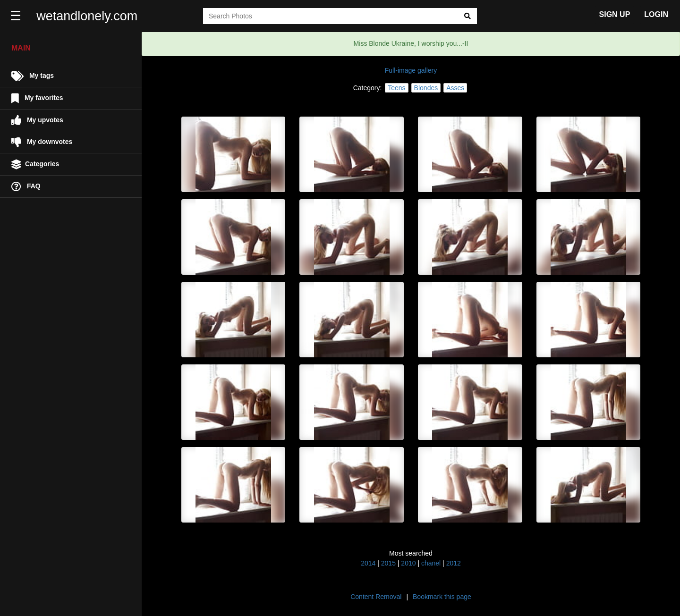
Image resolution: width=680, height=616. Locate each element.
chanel (431, 563)
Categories (35, 165)
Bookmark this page (442, 597)
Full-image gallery (411, 70)
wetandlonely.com (88, 16)
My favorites (37, 98)
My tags (33, 76)
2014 (368, 563)
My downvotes (42, 142)
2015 (388, 563)
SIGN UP (615, 14)
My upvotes (37, 120)
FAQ (26, 187)
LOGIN (656, 14)
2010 (408, 563)
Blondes (426, 88)
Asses (455, 88)
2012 (454, 563)
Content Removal (376, 597)
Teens (396, 88)
